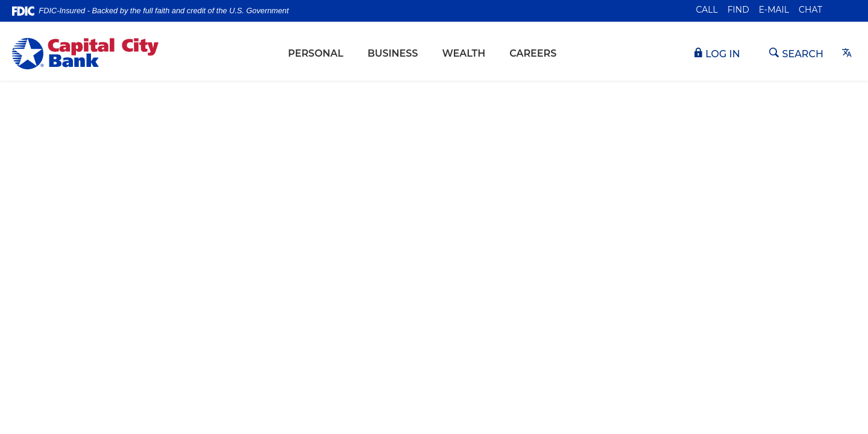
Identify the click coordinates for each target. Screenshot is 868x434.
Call (707, 10)
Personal (316, 53)
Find (738, 10)
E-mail (774, 10)
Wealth (464, 53)
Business (393, 53)
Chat (810, 10)
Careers (533, 53)
